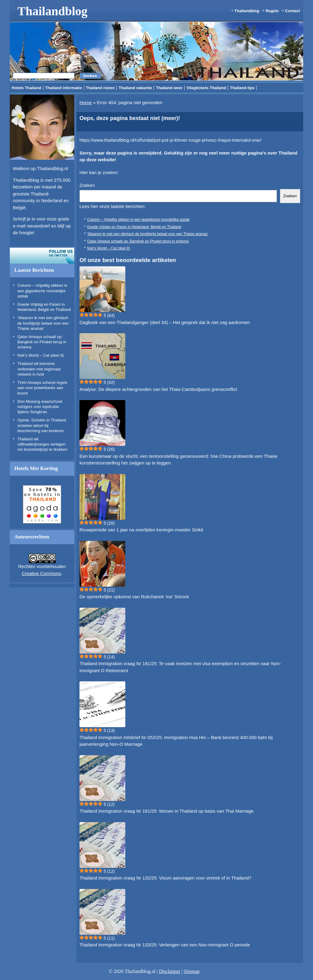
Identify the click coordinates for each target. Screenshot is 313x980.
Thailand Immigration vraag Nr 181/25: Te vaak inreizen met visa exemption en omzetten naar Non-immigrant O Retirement (180, 667)
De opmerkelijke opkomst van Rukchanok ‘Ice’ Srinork (134, 597)
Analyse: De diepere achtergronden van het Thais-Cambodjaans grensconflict (158, 389)
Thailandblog (52, 11)
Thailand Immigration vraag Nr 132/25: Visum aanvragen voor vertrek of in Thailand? (165, 878)
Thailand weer (169, 88)
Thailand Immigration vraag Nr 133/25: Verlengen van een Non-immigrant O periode (165, 945)
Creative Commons (41, 573)
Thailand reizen (100, 88)
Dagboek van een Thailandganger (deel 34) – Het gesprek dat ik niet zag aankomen (165, 322)
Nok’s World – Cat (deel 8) (41, 355)
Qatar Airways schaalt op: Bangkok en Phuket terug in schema (42, 342)
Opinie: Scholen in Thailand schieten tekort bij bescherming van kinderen (42, 425)
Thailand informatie (64, 88)
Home (86, 102)
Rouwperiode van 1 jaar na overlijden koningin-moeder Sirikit (141, 530)
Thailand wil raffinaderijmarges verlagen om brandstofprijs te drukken (42, 444)
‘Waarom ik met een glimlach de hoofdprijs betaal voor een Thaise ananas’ (43, 323)
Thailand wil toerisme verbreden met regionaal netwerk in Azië (39, 369)
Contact (293, 11)
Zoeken (87, 185)
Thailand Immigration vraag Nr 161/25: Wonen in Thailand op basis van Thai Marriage (166, 811)
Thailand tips (242, 88)
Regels (272, 11)
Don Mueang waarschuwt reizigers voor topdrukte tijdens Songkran (40, 407)
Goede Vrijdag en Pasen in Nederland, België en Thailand (134, 227)
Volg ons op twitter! (42, 256)
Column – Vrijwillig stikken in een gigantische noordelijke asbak (42, 291)
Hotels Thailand (26, 88)
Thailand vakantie (135, 88)
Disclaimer (170, 971)
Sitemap (192, 971)
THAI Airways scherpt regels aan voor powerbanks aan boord (42, 388)
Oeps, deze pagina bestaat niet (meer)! (130, 118)
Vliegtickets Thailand (206, 88)
